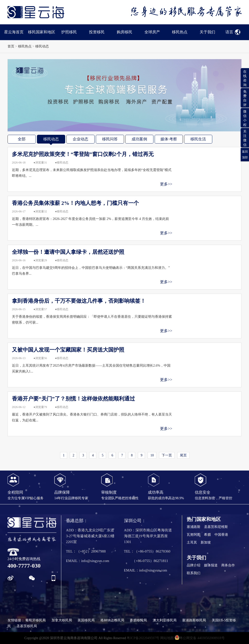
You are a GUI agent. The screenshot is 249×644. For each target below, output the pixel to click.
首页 (11, 46)
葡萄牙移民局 (36, 620)
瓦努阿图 (194, 535)
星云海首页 (14, 32)
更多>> (166, 184)
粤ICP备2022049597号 (143, 638)
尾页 (183, 455)
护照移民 (69, 32)
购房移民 (124, 32)
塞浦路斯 (194, 527)
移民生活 (198, 139)
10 (152, 455)
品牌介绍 (194, 565)
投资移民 (97, 32)
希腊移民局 (138, 620)
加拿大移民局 (62, 620)
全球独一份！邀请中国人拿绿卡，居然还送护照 (68, 252)
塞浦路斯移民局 (194, 620)
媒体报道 (211, 565)
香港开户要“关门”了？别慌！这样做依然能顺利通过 (73, 399)
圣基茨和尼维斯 (216, 527)
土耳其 (192, 542)
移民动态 (42, 46)
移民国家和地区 (42, 32)
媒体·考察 (169, 139)
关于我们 (207, 32)
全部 (22, 139)
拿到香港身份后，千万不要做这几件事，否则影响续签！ (79, 301)
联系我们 (194, 573)
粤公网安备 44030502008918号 (200, 637)
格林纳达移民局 (112, 620)
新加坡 (206, 542)
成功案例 (139, 139)
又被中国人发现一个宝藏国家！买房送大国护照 (68, 350)
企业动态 (80, 139)
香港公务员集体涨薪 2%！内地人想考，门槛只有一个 (76, 203)
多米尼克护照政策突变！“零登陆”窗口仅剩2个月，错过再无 (83, 154)
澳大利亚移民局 (165, 620)
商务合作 (228, 565)
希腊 (207, 535)
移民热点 (180, 32)
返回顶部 (245, 154)
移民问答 (110, 139)
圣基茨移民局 (27, 626)
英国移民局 (86, 620)
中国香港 (221, 535)
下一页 (167, 455)
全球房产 (152, 32)
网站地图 (167, 638)
